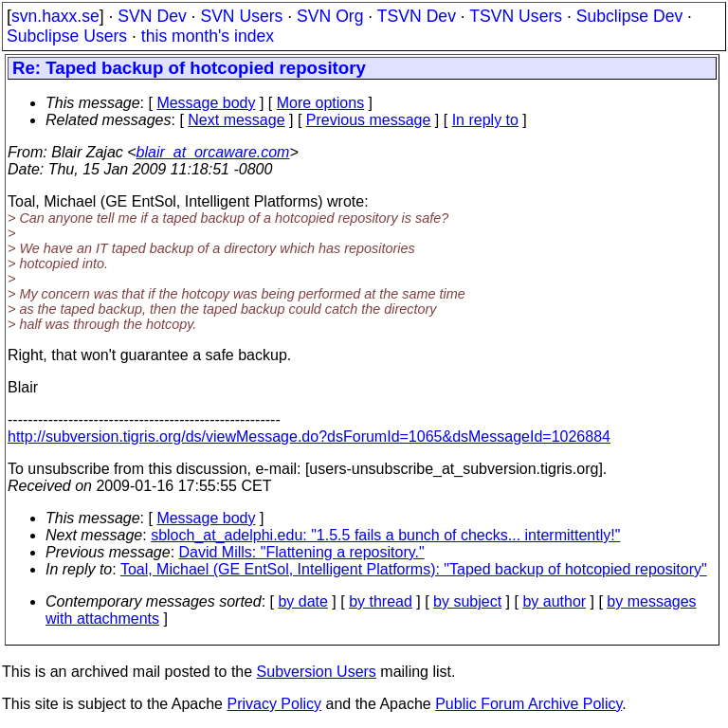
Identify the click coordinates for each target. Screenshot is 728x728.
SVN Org (330, 16)
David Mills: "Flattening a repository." (302, 552)
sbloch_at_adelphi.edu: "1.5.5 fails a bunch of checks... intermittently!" (385, 535)
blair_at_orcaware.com (213, 152)
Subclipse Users (67, 36)
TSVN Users (516, 16)
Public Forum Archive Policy (528, 704)
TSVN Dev (417, 16)
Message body (206, 103)
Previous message (369, 120)
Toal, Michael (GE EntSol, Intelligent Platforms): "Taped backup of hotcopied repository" (414, 569)
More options (321, 103)
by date (302, 601)
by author (554, 601)
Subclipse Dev (629, 16)
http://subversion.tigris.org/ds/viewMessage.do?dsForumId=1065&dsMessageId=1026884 (309, 437)
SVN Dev (152, 16)
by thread (381, 601)
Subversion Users (317, 672)
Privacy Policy (274, 704)
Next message (236, 120)
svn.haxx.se (55, 16)
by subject (467, 601)
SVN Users (241, 16)
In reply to (485, 120)
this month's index (208, 36)
